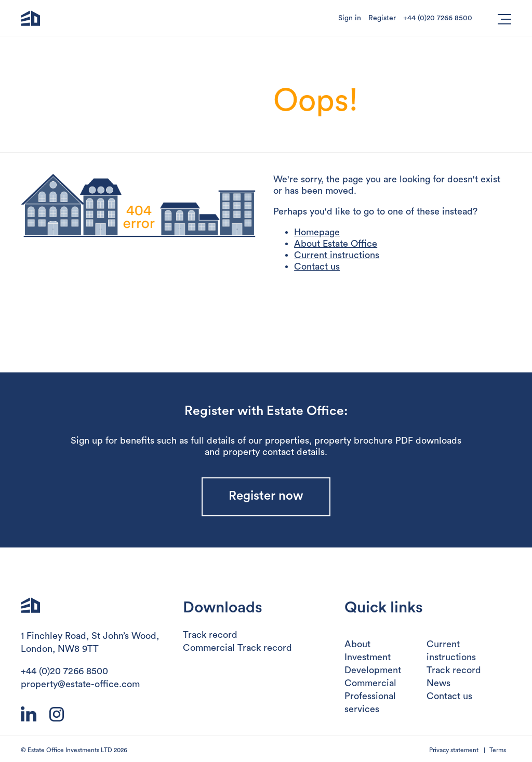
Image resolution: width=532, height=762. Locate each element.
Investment (368, 657)
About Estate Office (336, 244)
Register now (266, 496)
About (357, 644)
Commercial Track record (237, 648)
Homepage (317, 232)
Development (373, 670)
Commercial (370, 683)
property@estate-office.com (80, 684)
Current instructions (337, 255)
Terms (498, 750)
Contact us (317, 266)
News (438, 683)
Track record (210, 635)
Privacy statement (454, 750)
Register (382, 18)
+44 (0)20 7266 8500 (438, 18)
